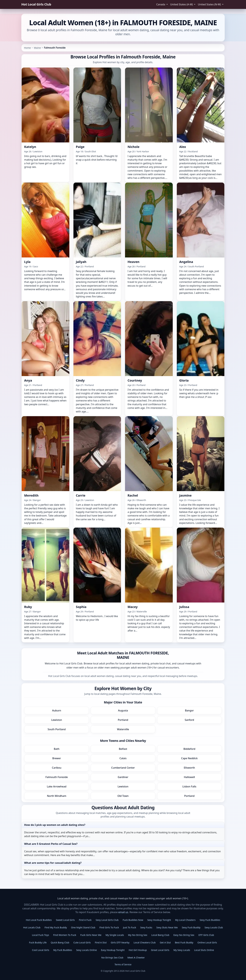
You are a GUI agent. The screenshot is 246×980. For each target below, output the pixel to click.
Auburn (57, 710)
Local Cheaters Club (145, 942)
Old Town (123, 796)
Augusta (123, 710)
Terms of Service (123, 964)
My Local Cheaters (185, 920)
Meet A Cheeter (136, 957)
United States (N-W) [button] (210, 4)
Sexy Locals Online (87, 950)
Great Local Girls (160, 950)
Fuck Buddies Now (133, 920)
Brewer (57, 758)
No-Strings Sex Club (112, 957)
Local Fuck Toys (41, 935)
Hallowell (189, 777)
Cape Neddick (189, 758)
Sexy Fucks (146, 927)
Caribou (57, 768)
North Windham (57, 796)
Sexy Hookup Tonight (159, 920)
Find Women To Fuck (65, 935)
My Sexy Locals (182, 950)
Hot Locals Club (32, 927)
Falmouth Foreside (57, 777)
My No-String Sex (138, 935)
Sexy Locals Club (214, 927)
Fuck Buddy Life (38, 942)
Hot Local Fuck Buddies (39, 920)
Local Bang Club (160, 935)
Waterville (123, 729)
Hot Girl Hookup (138, 950)
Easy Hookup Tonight (113, 950)
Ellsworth (189, 768)
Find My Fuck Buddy (56, 927)
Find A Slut (101, 942)
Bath (57, 749)
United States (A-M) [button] (182, 4)
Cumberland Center (123, 768)
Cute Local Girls (82, 942)
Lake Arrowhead (57, 786)
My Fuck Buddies (63, 950)
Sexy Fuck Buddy (191, 927)
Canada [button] (161, 4)
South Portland (57, 729)
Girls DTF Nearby (120, 942)
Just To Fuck (130, 927)
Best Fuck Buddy (184, 942)
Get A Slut (165, 942)
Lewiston (57, 720)
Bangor (189, 710)
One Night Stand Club (83, 927)
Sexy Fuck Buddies (210, 920)
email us (123, 912)
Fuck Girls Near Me (91, 935)
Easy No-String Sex (184, 935)
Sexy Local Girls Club (107, 920)
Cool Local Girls (41, 950)
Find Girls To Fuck (109, 927)
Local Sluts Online (204, 950)
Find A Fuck (85, 920)
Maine (37, 48)
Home (27, 48)
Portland (123, 720)
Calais (123, 758)
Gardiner (123, 777)
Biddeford (189, 749)
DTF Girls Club (206, 935)
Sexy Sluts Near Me (167, 927)
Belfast (123, 749)
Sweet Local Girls (65, 920)
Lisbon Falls (189, 786)
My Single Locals (115, 935)
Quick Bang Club (60, 942)
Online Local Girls (207, 942)
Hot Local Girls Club (36, 4)
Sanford (189, 720)
